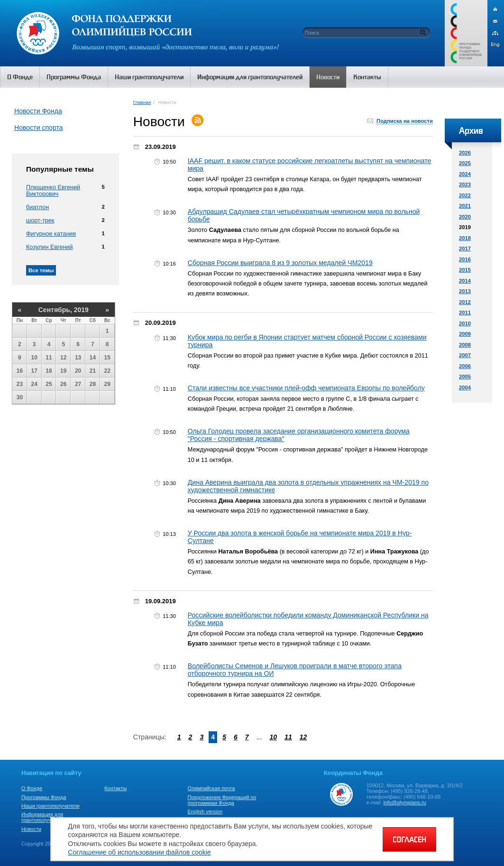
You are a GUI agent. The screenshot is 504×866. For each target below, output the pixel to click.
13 (78, 358)
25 (49, 384)
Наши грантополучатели (50, 806)
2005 (465, 377)
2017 (465, 249)
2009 (465, 334)
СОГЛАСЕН (409, 839)
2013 (465, 291)
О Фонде (32, 788)
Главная (142, 102)
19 (63, 371)
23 (20, 384)
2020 (465, 217)
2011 (465, 313)
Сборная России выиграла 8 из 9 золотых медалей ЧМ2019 (280, 263)
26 (63, 384)
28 (93, 384)
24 (34, 384)
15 (107, 358)
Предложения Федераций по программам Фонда (222, 800)
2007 (465, 355)
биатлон (37, 207)
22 (107, 371)
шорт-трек (40, 221)
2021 (465, 206)
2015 (465, 270)
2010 (465, 323)
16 (20, 371)
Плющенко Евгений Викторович (53, 191)
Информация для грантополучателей (44, 817)
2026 (465, 153)
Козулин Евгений (50, 247)
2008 (465, 345)
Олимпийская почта (211, 788)
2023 (465, 184)
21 (93, 371)
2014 (465, 281)
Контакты (115, 788)
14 (93, 358)
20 (78, 371)
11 (49, 358)
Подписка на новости (405, 121)
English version (205, 811)
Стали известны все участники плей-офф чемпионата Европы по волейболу (306, 388)
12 (63, 358)
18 (49, 371)
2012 (465, 302)
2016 (465, 259)
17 (34, 371)
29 (107, 384)
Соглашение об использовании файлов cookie (139, 852)
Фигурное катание (51, 234)
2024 (465, 174)
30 (20, 397)
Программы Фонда (44, 797)
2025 (465, 163)
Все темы (41, 270)
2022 (465, 195)
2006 (465, 366)
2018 (465, 238)
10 (34, 358)
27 (78, 384)
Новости (31, 829)
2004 (465, 387)
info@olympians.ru (404, 802)
